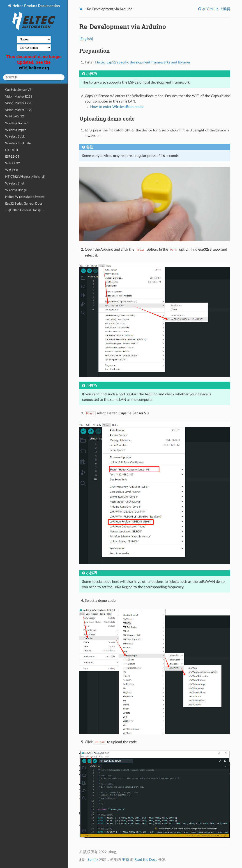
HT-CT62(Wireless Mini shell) (25, 177)
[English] (86, 39)
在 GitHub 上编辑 (216, 9)
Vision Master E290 (19, 103)
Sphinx (93, 860)
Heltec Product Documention (36, 17)
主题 (125, 860)
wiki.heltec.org (34, 68)
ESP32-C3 (12, 157)
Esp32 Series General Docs (24, 204)
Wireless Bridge (16, 190)
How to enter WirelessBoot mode (117, 107)
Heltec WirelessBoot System (25, 197)
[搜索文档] (34, 77)
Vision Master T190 (19, 110)
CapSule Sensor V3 (18, 90)
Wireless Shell (15, 183)
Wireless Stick (15, 136)
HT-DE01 (12, 150)
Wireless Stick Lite (18, 143)
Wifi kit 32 (13, 163)
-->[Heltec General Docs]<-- (24, 210)
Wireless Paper (15, 130)
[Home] (81, 9)
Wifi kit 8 (12, 170)
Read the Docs (146, 860)
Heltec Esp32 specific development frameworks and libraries (143, 62)
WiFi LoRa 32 (15, 116)
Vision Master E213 (19, 97)
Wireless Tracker (16, 123)
